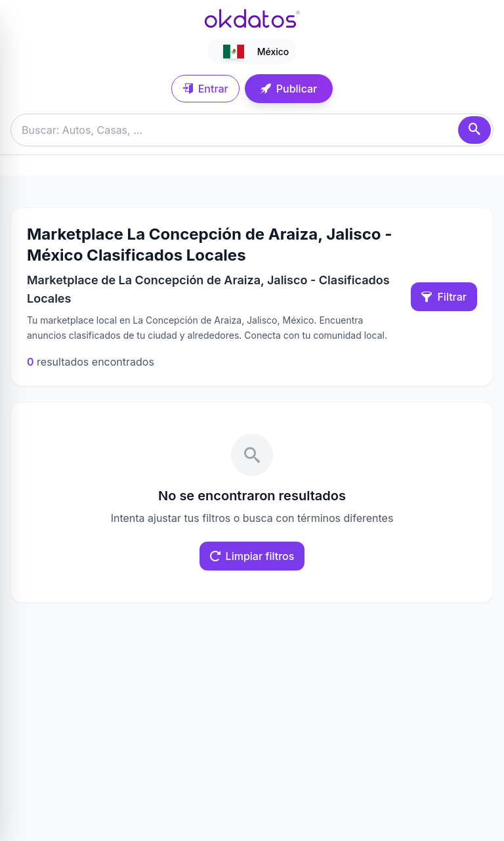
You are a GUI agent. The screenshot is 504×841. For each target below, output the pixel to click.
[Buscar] (474, 130)
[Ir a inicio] (252, 18)
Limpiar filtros (252, 556)
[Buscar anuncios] (252, 130)
